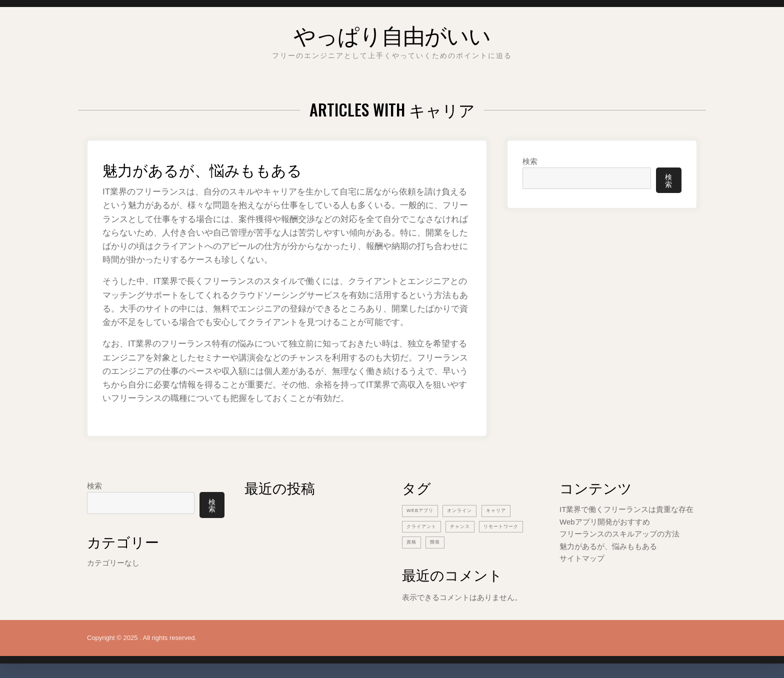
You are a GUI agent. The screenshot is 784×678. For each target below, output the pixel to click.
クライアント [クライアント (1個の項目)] (424, 525)
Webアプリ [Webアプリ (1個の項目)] (422, 510)
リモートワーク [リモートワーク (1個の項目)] (427, 541)
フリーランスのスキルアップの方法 (619, 533)
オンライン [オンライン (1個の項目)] (467, 510)
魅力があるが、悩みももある (222, 168)
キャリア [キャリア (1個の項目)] (507, 510)
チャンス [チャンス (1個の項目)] (468, 525)
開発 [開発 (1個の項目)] (493, 541)
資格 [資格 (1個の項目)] (468, 541)
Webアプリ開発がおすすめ (605, 521)
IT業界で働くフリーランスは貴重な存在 (626, 509)
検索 (530, 161)
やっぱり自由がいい (392, 32)
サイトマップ (582, 557)
